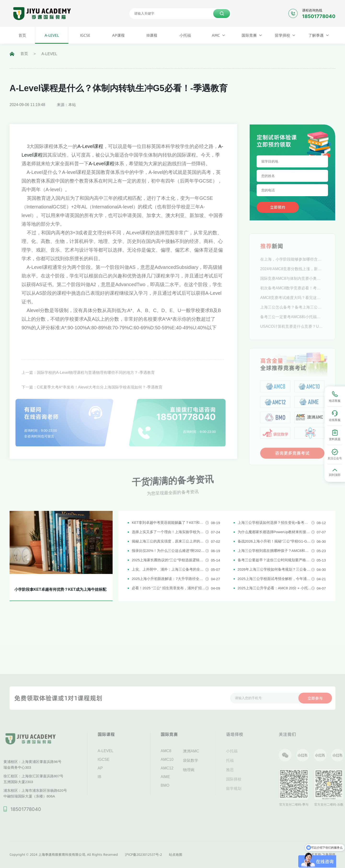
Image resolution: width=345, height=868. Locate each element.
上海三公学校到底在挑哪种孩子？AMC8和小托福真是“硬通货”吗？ (275, 551)
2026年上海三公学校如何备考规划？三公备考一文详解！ (275, 569)
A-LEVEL (49, 54)
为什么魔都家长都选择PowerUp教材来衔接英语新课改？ (275, 532)
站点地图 (176, 855)
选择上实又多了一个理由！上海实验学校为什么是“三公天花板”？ (169, 532)
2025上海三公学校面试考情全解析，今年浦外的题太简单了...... (275, 579)
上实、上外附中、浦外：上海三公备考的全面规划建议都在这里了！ (169, 569)
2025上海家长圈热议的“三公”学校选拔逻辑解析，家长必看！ (169, 560)
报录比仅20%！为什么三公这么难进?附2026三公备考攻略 (169, 551)
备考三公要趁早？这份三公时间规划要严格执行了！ (275, 560)
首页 (24, 54)
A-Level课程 (90, 146)
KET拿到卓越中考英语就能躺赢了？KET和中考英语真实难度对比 (169, 523)
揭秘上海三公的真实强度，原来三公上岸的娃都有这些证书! (169, 541)
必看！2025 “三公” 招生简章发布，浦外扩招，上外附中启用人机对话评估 (169, 588)
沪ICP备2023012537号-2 (143, 855)
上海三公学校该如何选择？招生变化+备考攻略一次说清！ (275, 523)
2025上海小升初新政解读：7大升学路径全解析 (169, 579)
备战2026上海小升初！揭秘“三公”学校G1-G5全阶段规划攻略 (275, 541)
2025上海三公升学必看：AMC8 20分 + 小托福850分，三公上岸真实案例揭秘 (275, 588)
